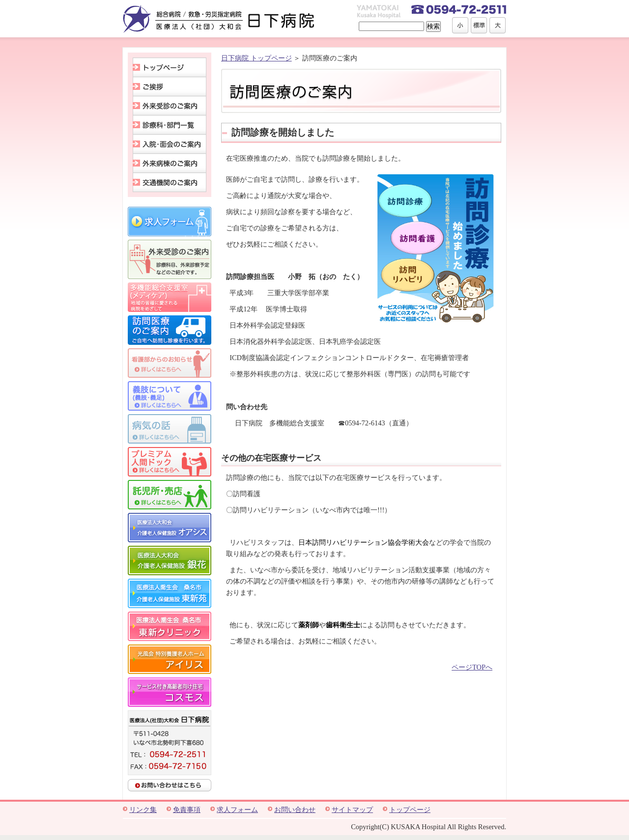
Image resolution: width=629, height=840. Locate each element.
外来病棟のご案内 (170, 163)
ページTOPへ (472, 667)
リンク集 (143, 810)
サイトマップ (352, 810)
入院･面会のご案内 (170, 144)
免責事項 (187, 810)
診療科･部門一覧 (170, 125)
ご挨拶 (170, 87)
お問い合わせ (295, 810)
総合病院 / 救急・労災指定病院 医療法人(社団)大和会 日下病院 (219, 19)
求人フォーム (237, 810)
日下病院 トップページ (257, 58)
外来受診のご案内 (170, 106)
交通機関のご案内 (170, 182)
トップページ (170, 67)
